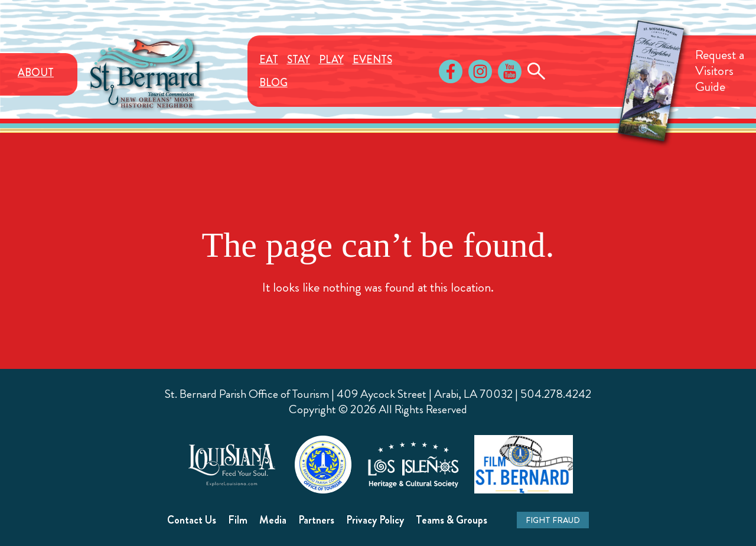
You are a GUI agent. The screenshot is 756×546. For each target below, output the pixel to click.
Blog (273, 83)
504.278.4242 (556, 394)
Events (372, 60)
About (36, 73)
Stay (299, 60)
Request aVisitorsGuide (720, 71)
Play (331, 60)
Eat (269, 60)
